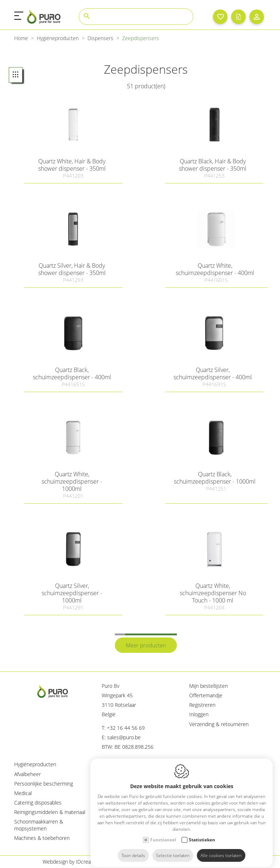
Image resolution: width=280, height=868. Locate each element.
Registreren (202, 705)
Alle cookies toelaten (221, 849)
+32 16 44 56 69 (126, 728)
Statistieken (202, 833)
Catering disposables (38, 803)
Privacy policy (189, 862)
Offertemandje (206, 695)
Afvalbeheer (28, 774)
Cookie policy (143, 862)
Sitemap (228, 862)
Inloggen (199, 714)
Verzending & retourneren (219, 724)
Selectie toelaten (173, 849)
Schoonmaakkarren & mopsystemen (39, 825)
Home (21, 38)
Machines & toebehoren (42, 838)
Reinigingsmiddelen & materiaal (50, 812)
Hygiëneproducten (58, 38)
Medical (23, 793)
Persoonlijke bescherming (44, 784)
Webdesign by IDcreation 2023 (78, 862)
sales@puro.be (124, 737)
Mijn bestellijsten (209, 686)
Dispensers (100, 38)
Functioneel (163, 833)
